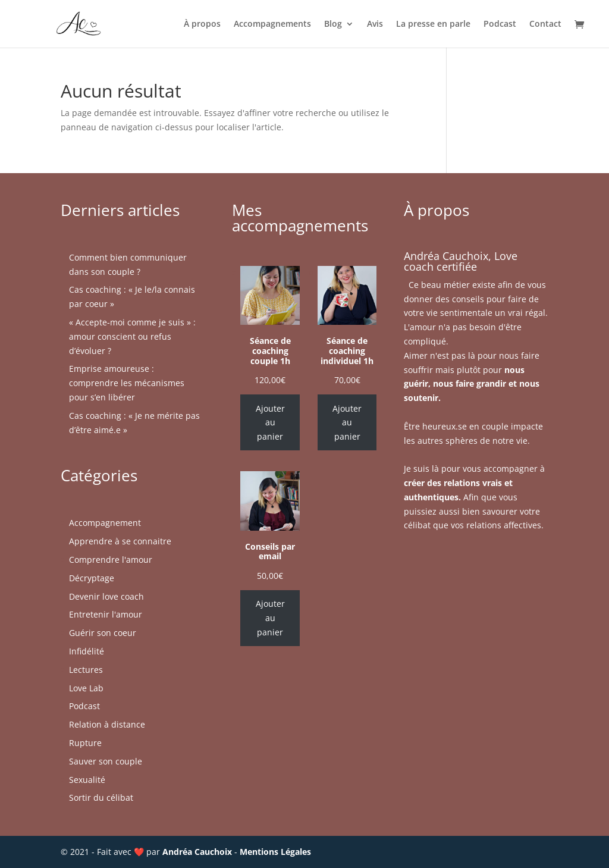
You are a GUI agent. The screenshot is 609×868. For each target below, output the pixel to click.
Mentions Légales (275, 852)
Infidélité (87, 651)
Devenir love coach (106, 596)
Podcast (500, 24)
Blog (333, 24)
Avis (375, 24)
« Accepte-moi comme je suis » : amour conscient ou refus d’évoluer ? (132, 336)
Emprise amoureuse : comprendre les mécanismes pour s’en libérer (127, 383)
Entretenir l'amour (106, 614)
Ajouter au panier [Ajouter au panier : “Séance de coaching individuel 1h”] (347, 423)
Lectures (86, 670)
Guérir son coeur (103, 633)
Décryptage (92, 578)
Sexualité (87, 780)
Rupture (85, 743)
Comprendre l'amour (111, 560)
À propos (202, 24)
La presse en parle (433, 24)
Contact (545, 24)
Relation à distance (107, 724)
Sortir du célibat (101, 798)
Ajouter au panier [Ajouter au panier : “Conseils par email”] (270, 618)
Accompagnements (272, 24)
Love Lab (86, 688)
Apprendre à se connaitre (120, 541)
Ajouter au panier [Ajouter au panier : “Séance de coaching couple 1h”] (270, 423)
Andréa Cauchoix (197, 852)
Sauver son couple (106, 761)
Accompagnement (105, 523)
